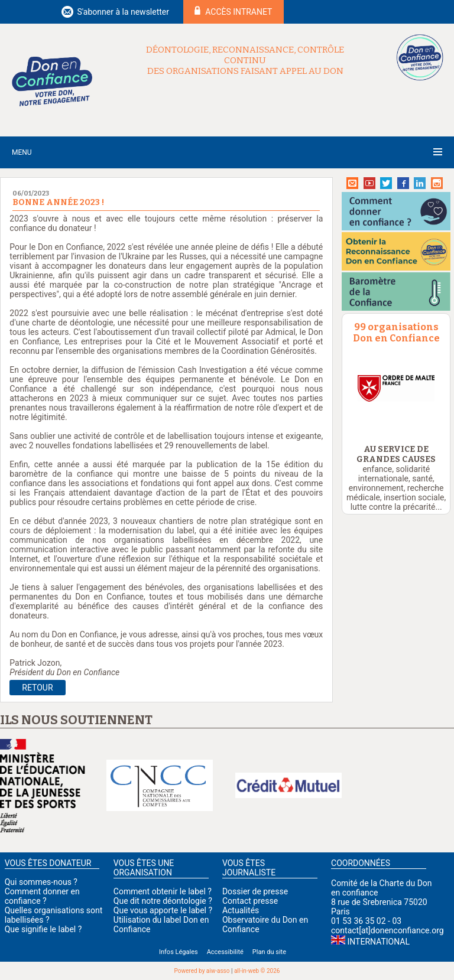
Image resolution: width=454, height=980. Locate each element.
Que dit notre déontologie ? (163, 901)
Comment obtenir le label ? (163, 891)
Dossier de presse (255, 891)
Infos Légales (179, 952)
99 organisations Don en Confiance (396, 333)
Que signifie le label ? (43, 929)
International (379, 942)
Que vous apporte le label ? (163, 910)
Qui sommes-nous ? (41, 882)
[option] (396, 388)
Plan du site (269, 952)
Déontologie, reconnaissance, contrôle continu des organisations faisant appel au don (245, 60)
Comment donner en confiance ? (42, 896)
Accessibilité (225, 952)
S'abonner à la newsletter (123, 12)
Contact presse (250, 901)
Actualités (241, 910)
